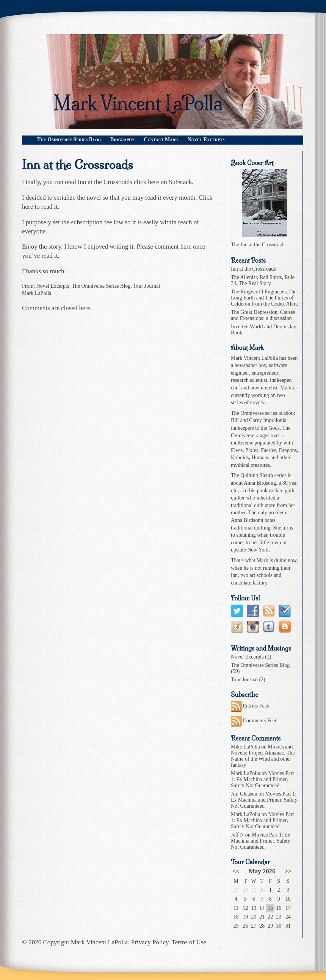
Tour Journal (147, 286)
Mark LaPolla (37, 293)
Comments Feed (254, 721)
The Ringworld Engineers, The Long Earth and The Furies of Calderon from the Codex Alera (264, 298)
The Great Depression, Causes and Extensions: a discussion (263, 315)
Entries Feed (250, 706)
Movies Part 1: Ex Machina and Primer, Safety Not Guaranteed (262, 779)
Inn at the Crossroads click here (118, 182)
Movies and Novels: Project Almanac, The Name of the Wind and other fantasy (263, 756)
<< (236, 871)
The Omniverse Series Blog (69, 139)
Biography (122, 139)
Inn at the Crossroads (78, 165)
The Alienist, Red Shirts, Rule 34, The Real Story (263, 280)
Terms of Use (189, 942)
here (27, 207)
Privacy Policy (150, 942)
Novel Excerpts (206, 139)
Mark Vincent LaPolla (100, 942)
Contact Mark (161, 139)
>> (288, 871)
